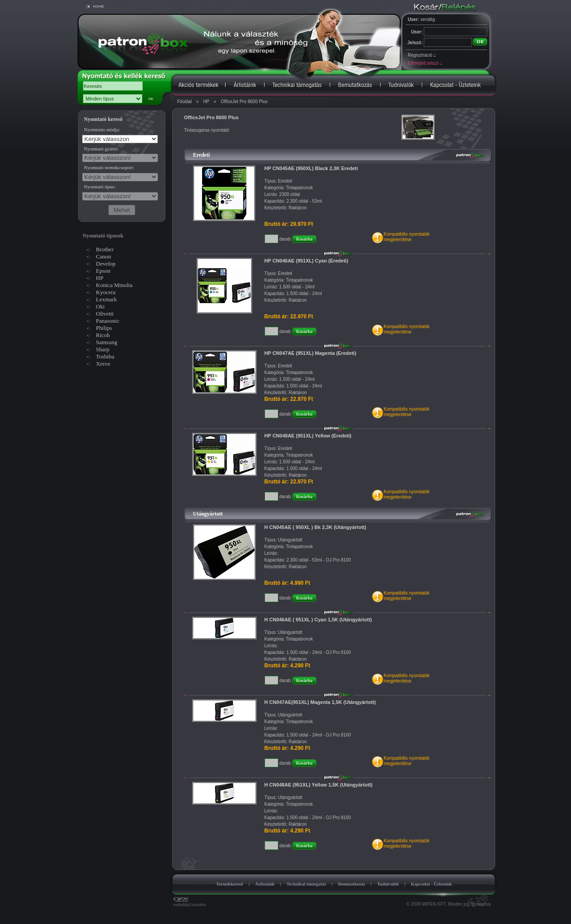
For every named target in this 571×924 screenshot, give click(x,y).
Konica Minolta (114, 285)
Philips (104, 328)
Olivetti (105, 314)
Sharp (103, 349)
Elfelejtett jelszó (425, 63)
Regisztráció (422, 55)
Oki (100, 306)
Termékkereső (230, 884)
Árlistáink (265, 884)
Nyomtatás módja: (102, 129)
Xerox (103, 364)
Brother (105, 249)
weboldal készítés (190, 903)
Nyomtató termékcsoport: (109, 167)
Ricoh (103, 335)
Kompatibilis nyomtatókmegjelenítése (407, 237)
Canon (103, 256)
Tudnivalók (388, 884)
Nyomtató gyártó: (101, 149)
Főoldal (184, 102)
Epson (103, 271)
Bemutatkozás (352, 884)
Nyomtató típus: (100, 187)
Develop (106, 264)
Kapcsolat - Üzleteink (431, 884)
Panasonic (108, 321)
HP (206, 102)
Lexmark (106, 299)
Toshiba (105, 356)
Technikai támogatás (306, 884)
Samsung (107, 342)
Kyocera (106, 292)
